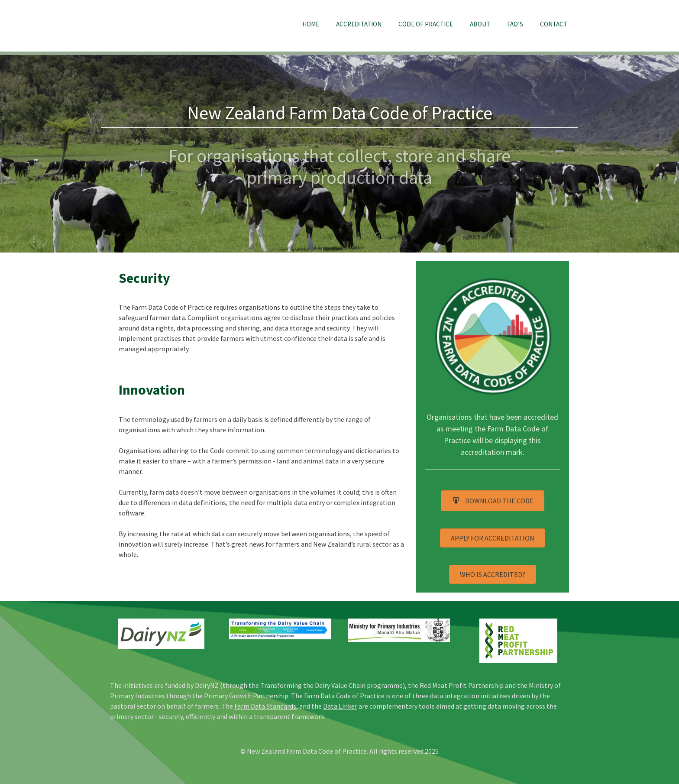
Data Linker (340, 706)
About (480, 24)
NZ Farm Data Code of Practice (162, 25)
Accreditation (359, 24)
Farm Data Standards (265, 706)
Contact (554, 24)
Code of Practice (426, 24)
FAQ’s (515, 24)
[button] (493, 501)
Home (311, 24)
